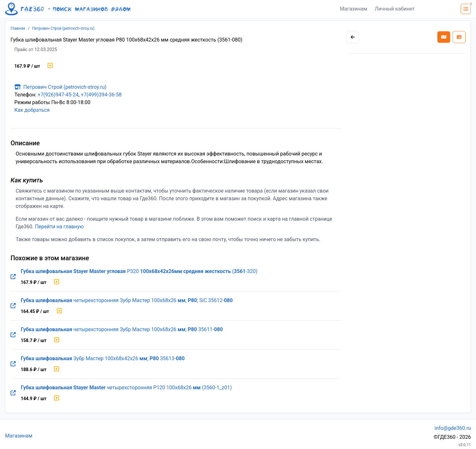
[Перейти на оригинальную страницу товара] (13, 277)
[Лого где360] (68, 9)
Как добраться (32, 110)
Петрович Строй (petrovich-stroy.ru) (63, 28)
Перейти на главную (59, 227)
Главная (18, 28)
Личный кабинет (395, 9)
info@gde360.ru (453, 428)
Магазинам (353, 9)
